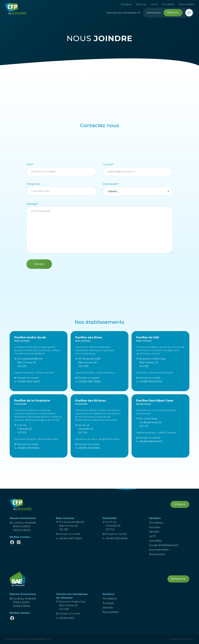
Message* (29, 203)
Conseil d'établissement (164, 545)
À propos (130, 4)
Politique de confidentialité (181, 639)
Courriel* (109, 162)
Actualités (172, 4)
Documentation (159, 550)
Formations (156, 523)
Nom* (26, 162)
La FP (158, 4)
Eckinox (48, 639)
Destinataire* (111, 182)
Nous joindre (190, 4)
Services (145, 4)
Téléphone (30, 182)
